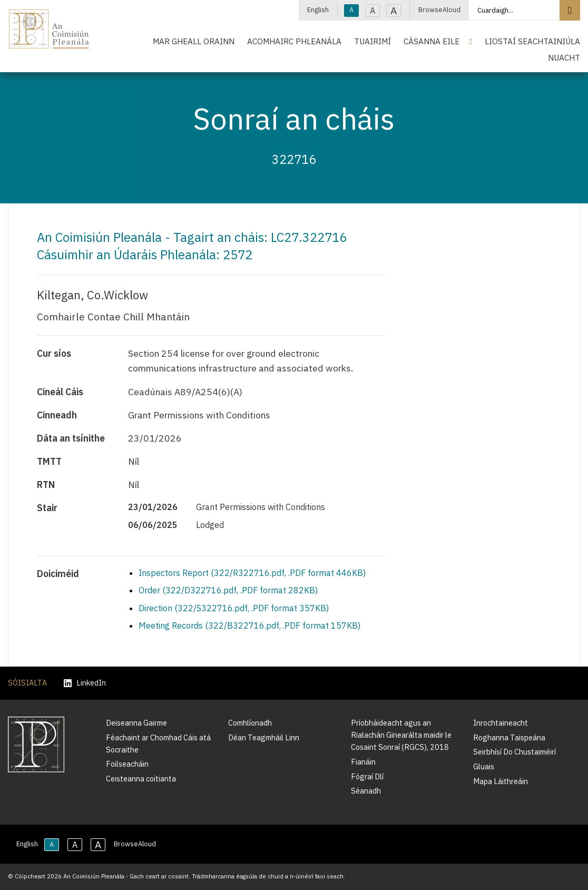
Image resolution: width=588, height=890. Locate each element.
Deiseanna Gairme (136, 723)
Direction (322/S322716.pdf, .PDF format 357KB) (234, 608)
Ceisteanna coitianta (141, 779)
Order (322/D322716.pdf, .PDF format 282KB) (228, 590)
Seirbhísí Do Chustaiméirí (514, 752)
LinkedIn (85, 683)
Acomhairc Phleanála (294, 41)
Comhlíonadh (250, 723)
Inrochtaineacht (501, 723)
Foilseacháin (127, 764)
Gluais (484, 766)
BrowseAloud (439, 10)
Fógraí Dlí (367, 776)
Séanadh (366, 791)
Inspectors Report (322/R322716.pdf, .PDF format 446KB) (252, 573)
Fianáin (363, 762)
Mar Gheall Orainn (194, 41)
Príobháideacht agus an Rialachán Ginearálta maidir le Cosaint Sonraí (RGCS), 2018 (401, 735)
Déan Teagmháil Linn (264, 737)
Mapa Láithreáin (501, 781)
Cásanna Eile (432, 41)
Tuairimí (373, 41)
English (318, 10)
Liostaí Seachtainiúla (532, 41)
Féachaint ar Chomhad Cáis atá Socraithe (158, 744)
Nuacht (564, 57)
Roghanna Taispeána (509, 737)
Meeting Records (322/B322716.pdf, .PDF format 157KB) (249, 625)
